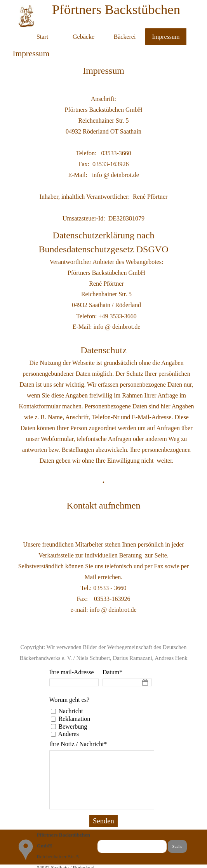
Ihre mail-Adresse (72, 672)
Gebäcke (83, 37)
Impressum (166, 37)
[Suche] (132, 846)
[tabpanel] (104, 71)
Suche (177, 846)
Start (42, 37)
